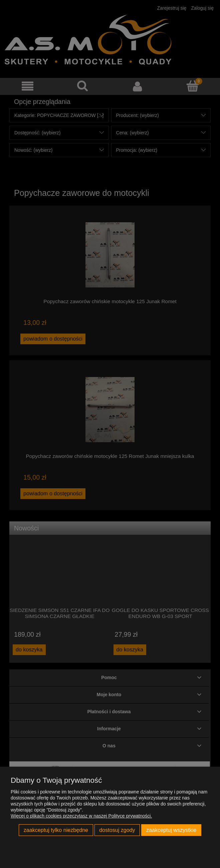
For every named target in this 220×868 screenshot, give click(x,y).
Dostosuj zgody (117, 830)
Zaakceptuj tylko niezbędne (56, 830)
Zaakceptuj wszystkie (171, 830)
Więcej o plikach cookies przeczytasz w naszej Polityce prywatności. (81, 816)
